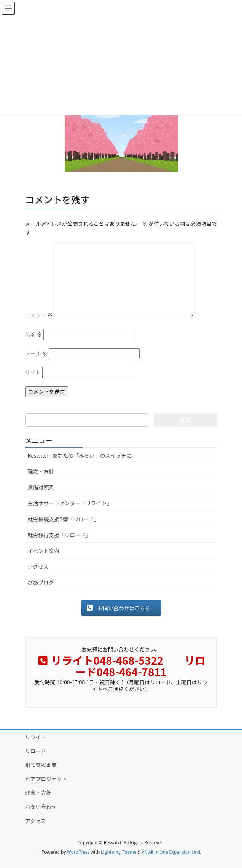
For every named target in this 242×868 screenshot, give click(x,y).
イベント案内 (44, 551)
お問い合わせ (41, 807)
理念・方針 (41, 471)
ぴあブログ (41, 582)
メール (36, 353)
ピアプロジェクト (46, 779)
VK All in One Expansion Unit (171, 852)
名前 (34, 334)
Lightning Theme (119, 852)
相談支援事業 (41, 765)
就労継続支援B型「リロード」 (64, 519)
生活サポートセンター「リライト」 (70, 503)
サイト (33, 372)
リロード (36, 751)
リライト (36, 737)
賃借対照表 (41, 487)
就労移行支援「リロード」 (59, 535)
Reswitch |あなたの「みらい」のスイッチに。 (82, 455)
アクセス (38, 566)
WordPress (78, 852)
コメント (39, 315)
